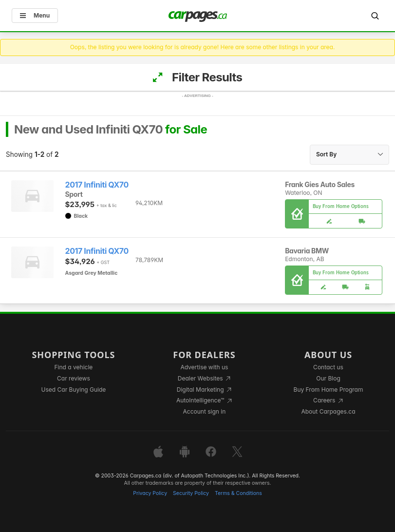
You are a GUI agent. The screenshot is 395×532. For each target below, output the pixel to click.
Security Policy (191, 493)
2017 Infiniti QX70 (97, 185)
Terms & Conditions (238, 493)
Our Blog (328, 378)
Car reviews (74, 378)
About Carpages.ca (328, 411)
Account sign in (205, 411)
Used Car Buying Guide (74, 389)
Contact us (328, 367)
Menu (35, 15)
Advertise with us (204, 367)
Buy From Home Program (329, 389)
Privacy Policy (150, 493)
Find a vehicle (74, 367)
